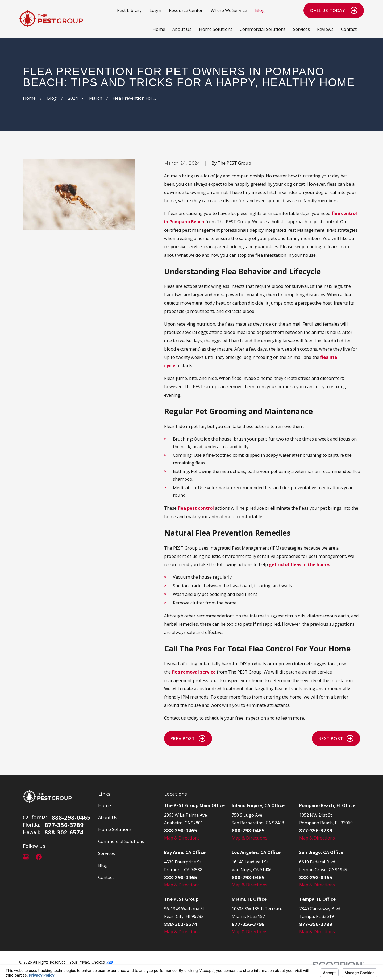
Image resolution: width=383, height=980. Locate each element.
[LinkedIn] (51, 857)
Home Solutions (115, 829)
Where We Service (229, 10)
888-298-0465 (71, 817)
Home (105, 805)
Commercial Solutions (121, 841)
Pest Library (129, 10)
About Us (108, 817)
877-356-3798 (248, 924)
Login (155, 10)
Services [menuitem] (301, 29)
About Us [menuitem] (182, 29)
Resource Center (186, 10)
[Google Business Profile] (26, 857)
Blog (260, 10)
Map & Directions (182, 838)
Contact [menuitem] (349, 29)
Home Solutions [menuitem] (216, 29)
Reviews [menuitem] (325, 29)
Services (107, 853)
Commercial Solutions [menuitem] (263, 29)
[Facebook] (39, 857)
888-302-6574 (64, 832)
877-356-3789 (64, 825)
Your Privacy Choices (91, 962)
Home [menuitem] (159, 29)
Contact (106, 877)
